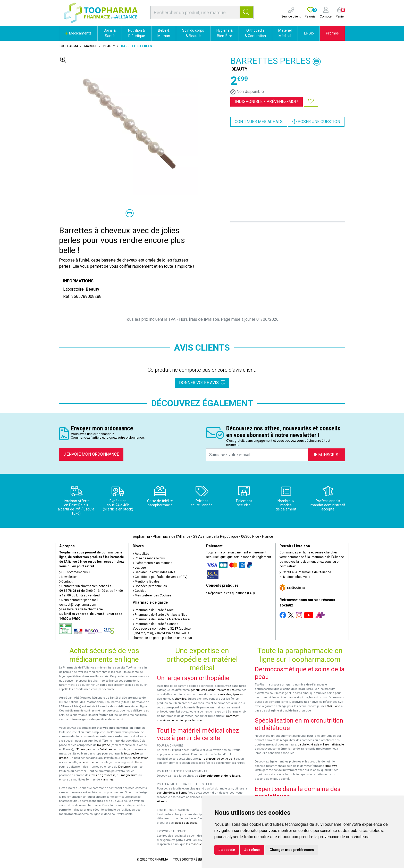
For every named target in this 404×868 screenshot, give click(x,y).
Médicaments (78, 33)
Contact (66, 581)
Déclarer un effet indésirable (154, 572)
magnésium (129, 775)
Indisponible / (267, 102)
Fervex (140, 762)
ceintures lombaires (221, 690)
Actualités (141, 554)
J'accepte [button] (227, 850)
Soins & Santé (110, 33)
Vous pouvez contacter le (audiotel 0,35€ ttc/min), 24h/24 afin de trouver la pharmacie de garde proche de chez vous (162, 633)
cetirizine (88, 762)
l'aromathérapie (333, 745)
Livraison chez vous (295, 577)
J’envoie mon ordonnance (91, 454)
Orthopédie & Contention (255, 33)
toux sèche (131, 754)
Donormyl (125, 767)
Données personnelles (150, 586)
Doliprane (103, 745)
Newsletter (68, 577)
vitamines (107, 780)
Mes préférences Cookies (152, 595)
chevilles (180, 699)
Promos (332, 33)
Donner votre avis (202, 383)
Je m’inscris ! (327, 455)
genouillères (199, 690)
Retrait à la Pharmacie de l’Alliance (305, 572)
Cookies (140, 591)
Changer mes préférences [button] (292, 850)
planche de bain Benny (172, 793)
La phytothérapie (309, 745)
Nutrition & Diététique (137, 33)
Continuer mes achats (259, 122)
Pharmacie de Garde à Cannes (155, 624)
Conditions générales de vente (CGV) (160, 577)
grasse (64, 758)
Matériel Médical (285, 33)
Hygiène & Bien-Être (225, 33)
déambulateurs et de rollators (219, 776)
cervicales (225, 694)
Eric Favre (331, 766)
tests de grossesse (103, 775)
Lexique (139, 568)
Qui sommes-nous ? (75, 572)
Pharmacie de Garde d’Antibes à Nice (160, 615)
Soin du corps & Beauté (193, 33)
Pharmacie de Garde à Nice (153, 610)
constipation (140, 758)
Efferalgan (84, 749)
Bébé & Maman (164, 33)
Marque (91, 46)
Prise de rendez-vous (149, 558)
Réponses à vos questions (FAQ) (230, 593)
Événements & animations (153, 563)
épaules (238, 694)
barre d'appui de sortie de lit (217, 759)
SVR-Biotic (333, 706)
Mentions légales (146, 581)
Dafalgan (106, 749)
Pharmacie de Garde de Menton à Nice (161, 619)
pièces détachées (186, 823)
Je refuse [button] (252, 850)
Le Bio (309, 33)
